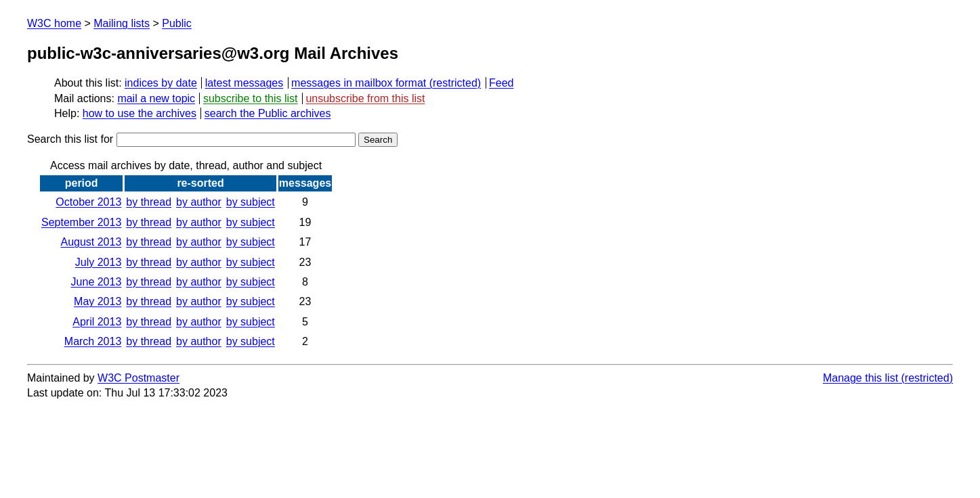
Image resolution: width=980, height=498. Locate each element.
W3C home (54, 23)
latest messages (244, 83)
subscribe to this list (251, 98)
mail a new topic (156, 98)
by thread (149, 202)
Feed (501, 83)
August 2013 (91, 242)
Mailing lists (122, 23)
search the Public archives (268, 113)
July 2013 (99, 262)
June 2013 (97, 282)
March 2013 (93, 341)
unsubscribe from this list (365, 98)
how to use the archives (140, 113)
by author (199, 202)
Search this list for (191, 139)
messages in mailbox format (359, 83)
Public (177, 23)
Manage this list (860, 378)
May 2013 (98, 301)
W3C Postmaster (139, 378)
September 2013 (81, 222)
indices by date (161, 83)
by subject (251, 202)
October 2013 (88, 202)
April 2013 (97, 322)
